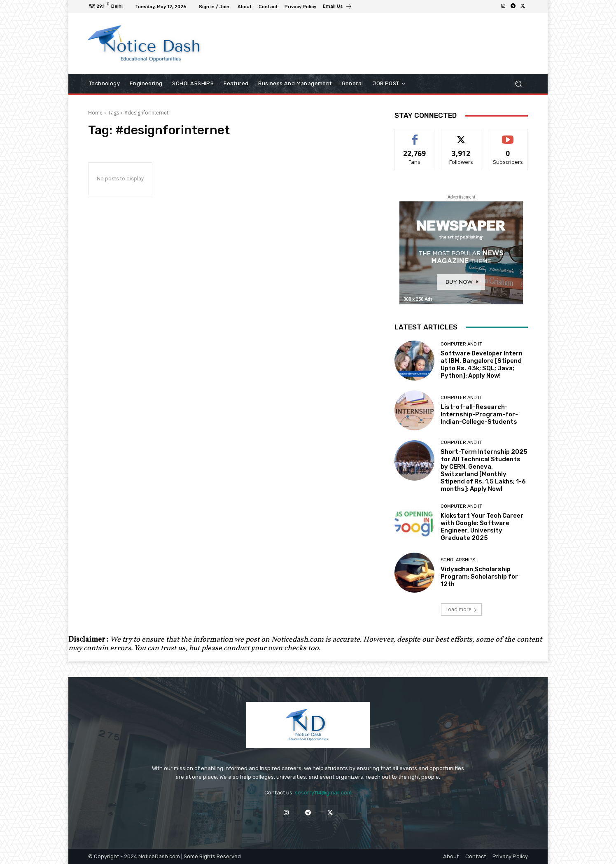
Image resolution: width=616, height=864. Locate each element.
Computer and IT (461, 344)
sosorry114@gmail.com (323, 793)
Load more (461, 609)
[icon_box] (337, 7)
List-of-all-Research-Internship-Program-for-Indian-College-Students (479, 414)
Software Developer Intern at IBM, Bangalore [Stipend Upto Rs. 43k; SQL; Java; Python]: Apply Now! (482, 364)
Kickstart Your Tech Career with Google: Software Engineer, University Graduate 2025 (482, 527)
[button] (518, 84)
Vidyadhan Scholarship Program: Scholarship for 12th (479, 577)
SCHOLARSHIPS (458, 560)
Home (95, 113)
